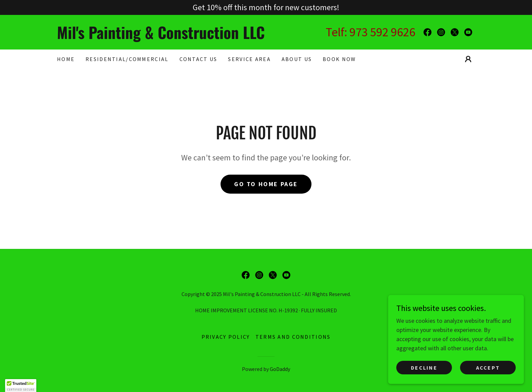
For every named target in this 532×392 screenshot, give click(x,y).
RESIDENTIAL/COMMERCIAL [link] (127, 59)
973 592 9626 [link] (382, 32)
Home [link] (66, 59)
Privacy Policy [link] (226, 337)
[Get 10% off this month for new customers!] (266, 7)
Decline (424, 368)
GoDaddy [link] (280, 369)
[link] (161, 37)
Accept (488, 368)
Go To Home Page (266, 184)
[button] (468, 59)
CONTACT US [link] (198, 59)
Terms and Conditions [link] (293, 337)
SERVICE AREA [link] (249, 59)
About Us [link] (297, 59)
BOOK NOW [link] (339, 59)
